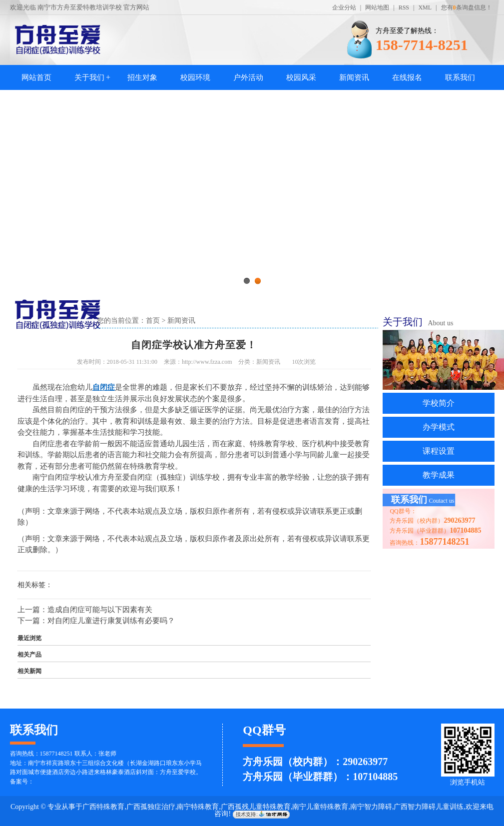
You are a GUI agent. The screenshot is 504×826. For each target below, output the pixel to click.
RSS (404, 7)
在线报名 (407, 77)
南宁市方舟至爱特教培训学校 (80, 7)
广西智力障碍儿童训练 (429, 807)
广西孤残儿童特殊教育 (256, 807)
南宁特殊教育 (198, 807)
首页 (153, 321)
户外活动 (248, 77)
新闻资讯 (354, 77)
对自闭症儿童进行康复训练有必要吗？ (111, 621)
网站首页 (36, 77)
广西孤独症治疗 (151, 807)
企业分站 (344, 7)
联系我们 (460, 77)
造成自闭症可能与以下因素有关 (100, 610)
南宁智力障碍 (371, 807)
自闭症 (104, 387)
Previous (32, 192)
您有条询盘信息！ (467, 7)
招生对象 (142, 77)
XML (425, 7)
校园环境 (195, 77)
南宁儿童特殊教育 (320, 807)
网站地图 (377, 7)
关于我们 (89, 77)
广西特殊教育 (103, 807)
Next (472, 192)
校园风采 (301, 77)
